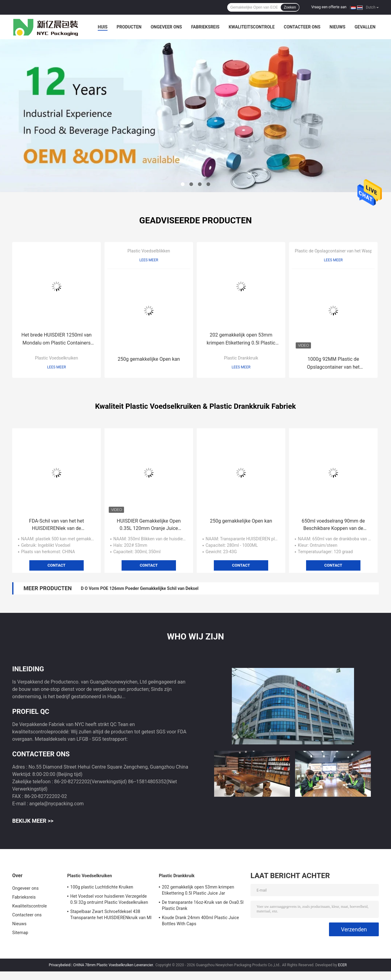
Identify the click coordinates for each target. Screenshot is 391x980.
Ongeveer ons (166, 27)
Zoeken (290, 7)
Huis (103, 27)
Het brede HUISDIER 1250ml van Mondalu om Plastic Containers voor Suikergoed (57, 339)
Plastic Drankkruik (241, 358)
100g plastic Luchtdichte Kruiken (102, 887)
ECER (342, 965)
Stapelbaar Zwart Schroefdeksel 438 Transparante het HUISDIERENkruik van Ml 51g (111, 915)
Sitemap (20, 933)
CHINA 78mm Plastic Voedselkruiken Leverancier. (114, 965)
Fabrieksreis (205, 27)
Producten (129, 27)
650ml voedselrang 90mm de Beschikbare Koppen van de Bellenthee (333, 525)
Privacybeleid (60, 965)
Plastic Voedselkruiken (57, 358)
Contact (57, 565)
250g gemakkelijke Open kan (149, 359)
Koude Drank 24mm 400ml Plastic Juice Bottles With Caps (200, 921)
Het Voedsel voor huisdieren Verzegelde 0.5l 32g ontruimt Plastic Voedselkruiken (109, 899)
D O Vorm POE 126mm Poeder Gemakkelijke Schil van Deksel (140, 588)
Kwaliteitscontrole (252, 27)
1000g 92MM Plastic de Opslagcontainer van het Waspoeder (333, 364)
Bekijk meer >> (33, 821)
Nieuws (338, 27)
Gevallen (365, 27)
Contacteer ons (302, 27)
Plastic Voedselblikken (149, 251)
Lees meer (57, 367)
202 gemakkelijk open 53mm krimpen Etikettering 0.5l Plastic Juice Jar (241, 339)
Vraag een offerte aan (329, 7)
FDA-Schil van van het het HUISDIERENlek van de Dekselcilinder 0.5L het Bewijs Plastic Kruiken (56, 525)
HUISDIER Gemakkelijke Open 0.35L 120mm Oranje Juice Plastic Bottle (149, 525)
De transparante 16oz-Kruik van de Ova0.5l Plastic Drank (203, 905)
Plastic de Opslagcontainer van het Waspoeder (339, 251)
